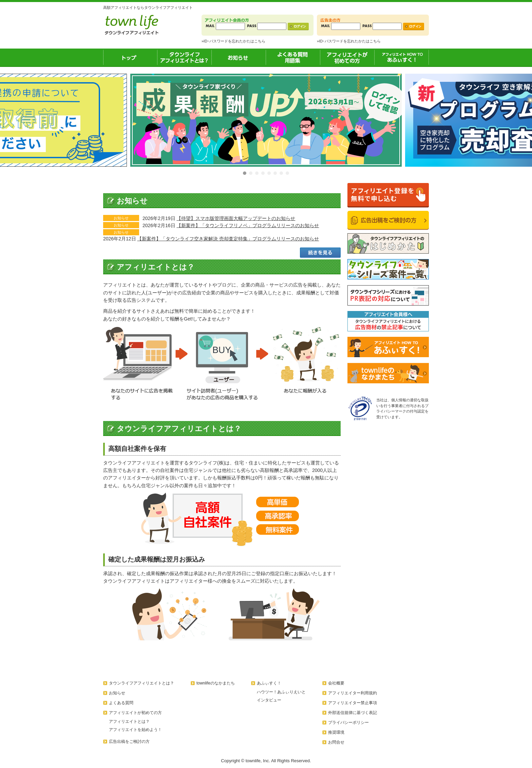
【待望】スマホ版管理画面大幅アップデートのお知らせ (236, 218)
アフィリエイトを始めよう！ (135, 730)
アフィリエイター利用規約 (353, 693)
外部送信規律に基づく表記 (353, 713)
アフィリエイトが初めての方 (347, 57)
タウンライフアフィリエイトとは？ (185, 57)
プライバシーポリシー (348, 723)
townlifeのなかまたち (216, 683)
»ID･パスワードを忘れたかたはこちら (233, 41)
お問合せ (336, 742)
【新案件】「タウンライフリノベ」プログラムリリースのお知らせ (248, 225)
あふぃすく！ (402, 57)
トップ (130, 57)
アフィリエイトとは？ (129, 721)
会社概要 (336, 683)
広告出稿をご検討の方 (129, 742)
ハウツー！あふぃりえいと (281, 692)
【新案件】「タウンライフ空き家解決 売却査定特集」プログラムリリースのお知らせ (228, 239)
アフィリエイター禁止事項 (353, 703)
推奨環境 (336, 732)
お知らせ (239, 57)
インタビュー (269, 700)
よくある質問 (121, 703)
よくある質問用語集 (293, 57)
